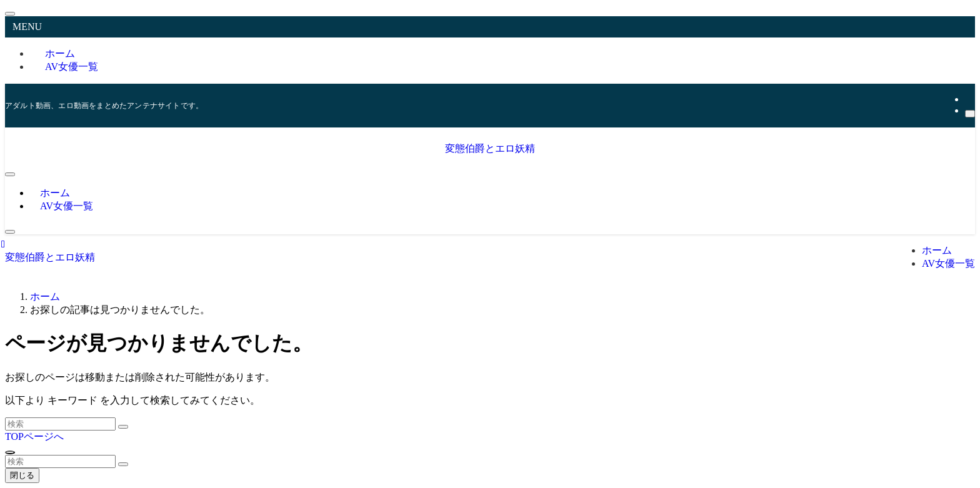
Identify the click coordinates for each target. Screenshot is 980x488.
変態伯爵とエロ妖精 (490, 148)
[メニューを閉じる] (10, 14)
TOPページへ (34, 436)
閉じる (22, 475)
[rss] (969, 99)
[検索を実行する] (123, 427)
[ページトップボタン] (10, 452)
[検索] (970, 114)
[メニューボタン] (10, 174)
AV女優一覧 (72, 67)
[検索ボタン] (10, 232)
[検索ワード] (60, 424)
